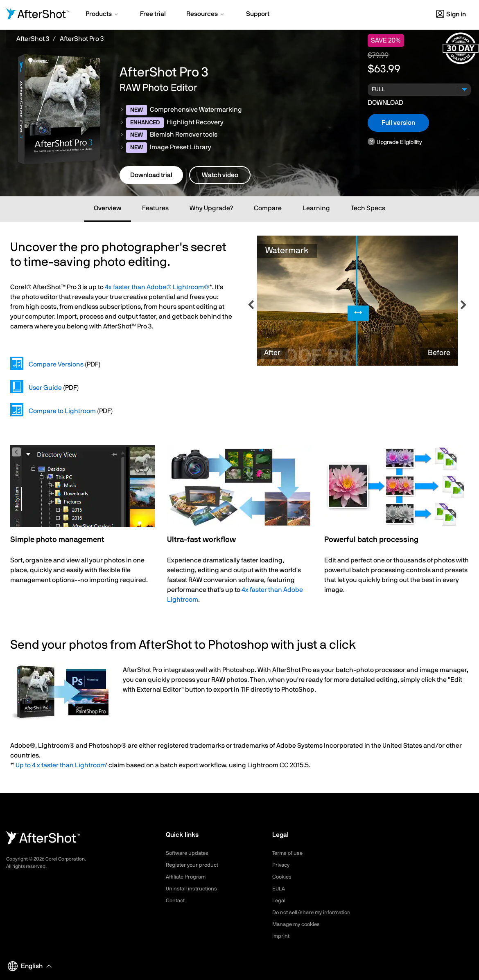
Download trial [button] (151, 175)
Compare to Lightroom (62, 411)
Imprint (281, 936)
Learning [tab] (316, 208)
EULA (279, 889)
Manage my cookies (298, 924)
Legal (279, 901)
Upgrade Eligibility (399, 142)
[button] (103, 15)
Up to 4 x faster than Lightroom (61, 765)
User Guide (45, 388)
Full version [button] (398, 123)
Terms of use (289, 853)
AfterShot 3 (33, 39)
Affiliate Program (187, 877)
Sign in (451, 14)
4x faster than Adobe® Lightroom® (157, 287)
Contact (176, 901)
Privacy (282, 865)
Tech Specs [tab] (368, 208)
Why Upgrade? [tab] (211, 208)
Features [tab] (155, 208)
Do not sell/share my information (315, 913)
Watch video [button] (220, 175)
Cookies (283, 877)
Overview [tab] (107, 208)
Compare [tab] (268, 208)
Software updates (189, 853)
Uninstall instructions (193, 889)
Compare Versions (56, 364)
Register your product (194, 865)
